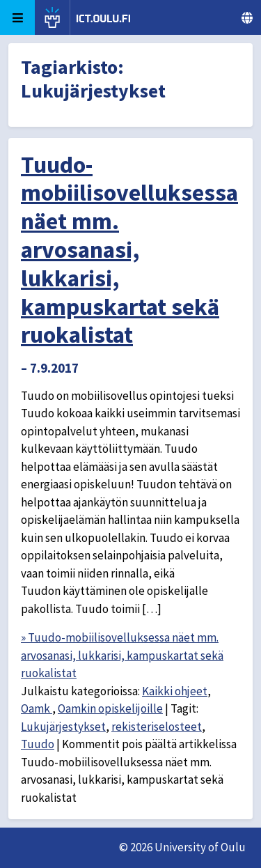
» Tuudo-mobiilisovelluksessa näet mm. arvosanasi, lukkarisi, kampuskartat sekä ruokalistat (122, 655)
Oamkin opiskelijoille (110, 708)
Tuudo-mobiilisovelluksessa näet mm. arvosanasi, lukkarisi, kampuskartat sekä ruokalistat (129, 250)
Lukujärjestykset (63, 727)
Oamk (37, 708)
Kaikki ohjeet (175, 691)
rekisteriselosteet (157, 727)
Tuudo (38, 744)
